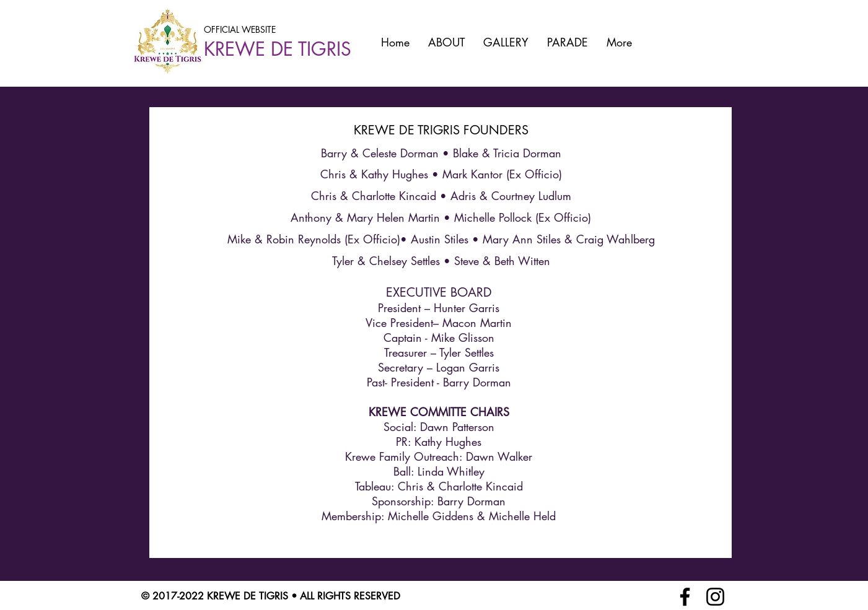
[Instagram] (715, 597)
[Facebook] (685, 597)
